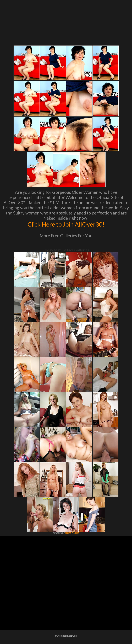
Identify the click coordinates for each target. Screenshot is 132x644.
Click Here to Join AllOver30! (66, 224)
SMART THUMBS (72, 533)
